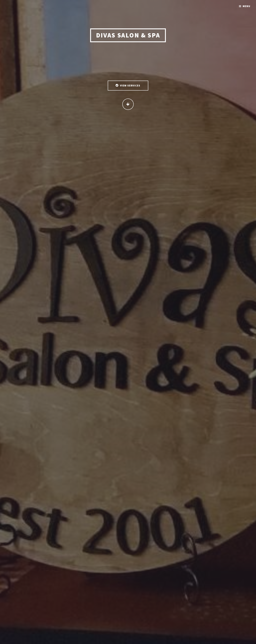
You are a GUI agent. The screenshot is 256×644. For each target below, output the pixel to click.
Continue (128, 105)
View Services (130, 86)
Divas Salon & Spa (128, 35)
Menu (246, 6)
